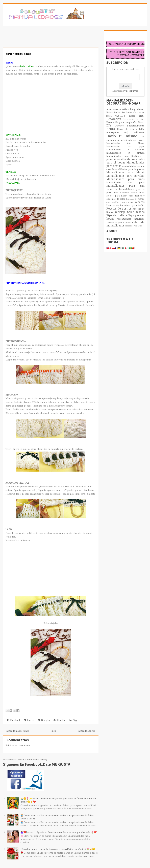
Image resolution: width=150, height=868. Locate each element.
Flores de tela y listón (131, 129)
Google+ (44, 720)
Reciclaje (121, 212)
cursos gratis (137, 116)
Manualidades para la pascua (128, 169)
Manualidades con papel (125, 146)
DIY (111, 125)
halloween (139, 132)
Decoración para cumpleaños (122, 122)
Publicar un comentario (18, 745)
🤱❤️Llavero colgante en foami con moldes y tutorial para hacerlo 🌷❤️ (59, 832)
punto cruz (128, 202)
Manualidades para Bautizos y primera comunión (125, 158)
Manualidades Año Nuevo (125, 143)
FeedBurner (132, 91)
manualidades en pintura (125, 153)
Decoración (115, 119)
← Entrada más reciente (16, 731)
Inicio (54, 731)
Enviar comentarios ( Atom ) (32, 759)
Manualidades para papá (125, 182)
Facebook (14, 720)
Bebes (110, 112)
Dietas (141, 122)
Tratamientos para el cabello (119, 222)
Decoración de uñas (134, 119)
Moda (142, 193)
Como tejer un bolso (18, 54)
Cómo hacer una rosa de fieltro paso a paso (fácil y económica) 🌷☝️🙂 (58, 849)
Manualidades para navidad (125, 176)
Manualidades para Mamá (125, 172)
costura (122, 116)
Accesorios (113, 109)
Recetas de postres (120, 209)
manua (142, 140)
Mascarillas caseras (129, 193)
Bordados (128, 112)
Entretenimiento (136, 126)
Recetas (139, 202)
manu (136, 140)
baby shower (137, 109)
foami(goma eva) (120, 132)
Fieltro (112, 129)
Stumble (59, 720)
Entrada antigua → (88, 731)
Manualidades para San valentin (125, 187)
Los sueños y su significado (125, 138)
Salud (132, 212)
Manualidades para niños (125, 179)
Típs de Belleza (117, 215)
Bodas (118, 112)
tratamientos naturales (131, 219)
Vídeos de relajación (134, 226)
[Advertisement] (30, 39)
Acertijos (125, 109)
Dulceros (121, 126)
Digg (73, 720)
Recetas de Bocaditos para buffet (125, 205)
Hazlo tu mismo (123, 136)
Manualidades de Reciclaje (125, 149)
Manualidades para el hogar (125, 161)
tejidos (140, 212)
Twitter (29, 720)
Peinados (131, 199)
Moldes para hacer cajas (121, 196)
